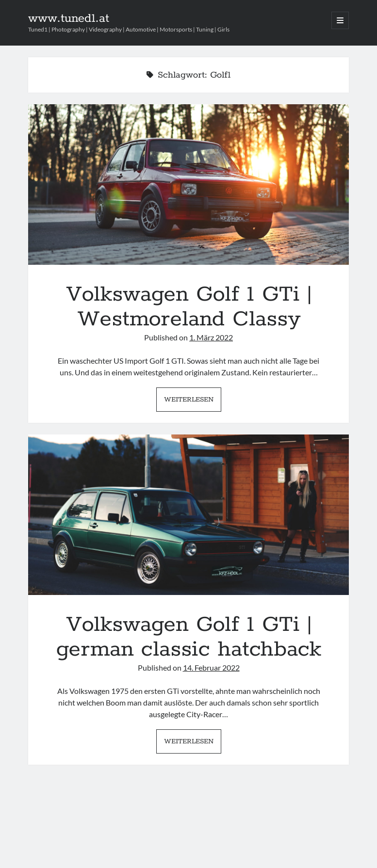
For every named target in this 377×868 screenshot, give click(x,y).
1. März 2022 (211, 337)
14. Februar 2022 (211, 667)
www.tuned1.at (69, 18)
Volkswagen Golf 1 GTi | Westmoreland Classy (189, 185)
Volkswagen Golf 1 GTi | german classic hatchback (189, 515)
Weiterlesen (193, 402)
